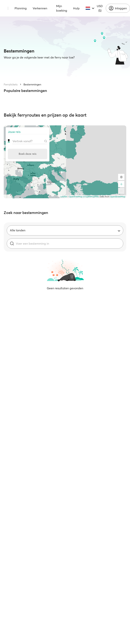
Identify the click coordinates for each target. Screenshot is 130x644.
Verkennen (40, 8)
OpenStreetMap (118, 197)
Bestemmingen (32, 84)
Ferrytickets (11, 84)
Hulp (76, 8)
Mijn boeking (62, 8)
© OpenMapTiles (91, 197)
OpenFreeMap (76, 197)
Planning (21, 8)
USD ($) (100, 8)
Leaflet (64, 197)
